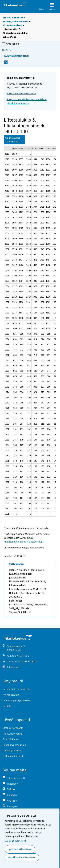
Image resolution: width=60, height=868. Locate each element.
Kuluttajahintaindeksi (15, 21)
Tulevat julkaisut (12, 750)
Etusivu (7, 17)
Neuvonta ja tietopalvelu (16, 689)
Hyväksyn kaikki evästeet (20, 849)
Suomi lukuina (10, 739)
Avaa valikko (10, 44)
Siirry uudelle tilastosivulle (21, 93)
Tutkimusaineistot (13, 756)
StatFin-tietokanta (13, 728)
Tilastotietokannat (13, 733)
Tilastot (18, 17)
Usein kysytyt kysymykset (17, 700)
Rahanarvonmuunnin (14, 745)
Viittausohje (16, 564)
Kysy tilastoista (11, 695)
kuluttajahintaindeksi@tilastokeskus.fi (24, 542)
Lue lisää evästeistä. (16, 841)
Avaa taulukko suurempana (12, 140)
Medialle (7, 706)
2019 (5, 25)
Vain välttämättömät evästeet (22, 857)
